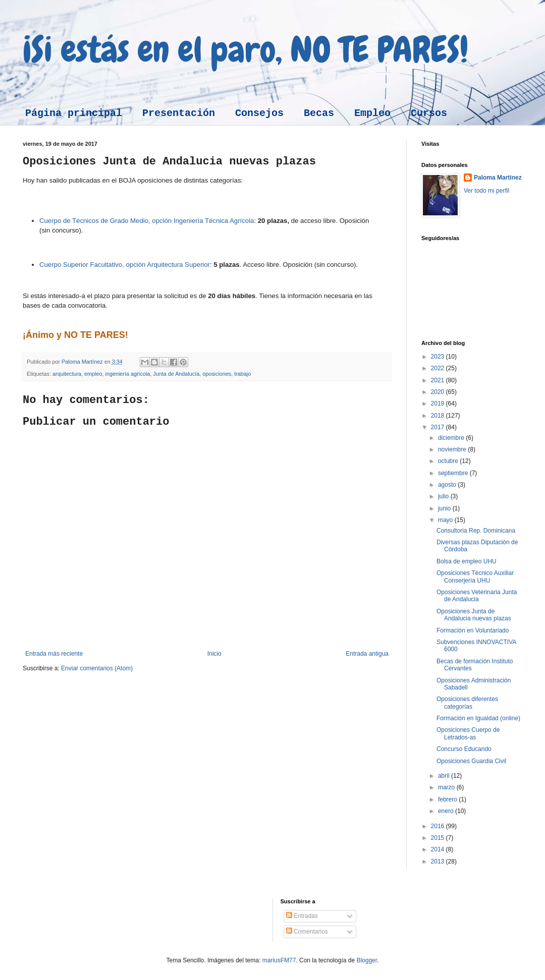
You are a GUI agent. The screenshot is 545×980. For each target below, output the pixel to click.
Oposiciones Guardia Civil (471, 761)
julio (444, 496)
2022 (439, 368)
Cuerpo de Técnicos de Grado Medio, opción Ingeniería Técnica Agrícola (147, 221)
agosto (448, 485)
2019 (439, 403)
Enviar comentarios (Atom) (97, 668)
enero (447, 811)
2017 (439, 427)
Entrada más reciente (54, 654)
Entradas (302, 916)
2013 (439, 861)
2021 (439, 380)
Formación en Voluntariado (473, 630)
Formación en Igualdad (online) (478, 718)
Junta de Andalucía (176, 374)
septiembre (454, 473)
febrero (448, 799)
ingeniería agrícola (127, 374)
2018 (439, 416)
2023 (439, 357)
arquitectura (67, 374)
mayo (446, 520)
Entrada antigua (367, 654)
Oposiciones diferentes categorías (467, 703)
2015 (439, 838)
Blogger (367, 960)
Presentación (179, 113)
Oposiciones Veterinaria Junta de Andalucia (477, 596)
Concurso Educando (464, 749)
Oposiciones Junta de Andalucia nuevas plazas (474, 615)
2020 (439, 392)
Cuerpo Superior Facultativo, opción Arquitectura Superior (125, 265)
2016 (439, 826)
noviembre (453, 449)
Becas (319, 113)
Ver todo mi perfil (486, 191)
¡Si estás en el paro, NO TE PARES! (246, 49)
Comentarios (307, 932)
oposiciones (217, 374)
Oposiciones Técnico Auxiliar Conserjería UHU (475, 577)
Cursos (429, 113)
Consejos (259, 113)
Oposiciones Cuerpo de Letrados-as (468, 733)
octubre (449, 461)
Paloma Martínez (498, 178)
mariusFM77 (279, 960)
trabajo (242, 374)
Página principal (74, 113)
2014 (439, 849)
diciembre (452, 438)
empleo (93, 374)
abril (445, 776)
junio (445, 508)
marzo (447, 787)
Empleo (372, 113)
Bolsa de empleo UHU (467, 561)
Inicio (214, 654)
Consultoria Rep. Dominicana (476, 531)
